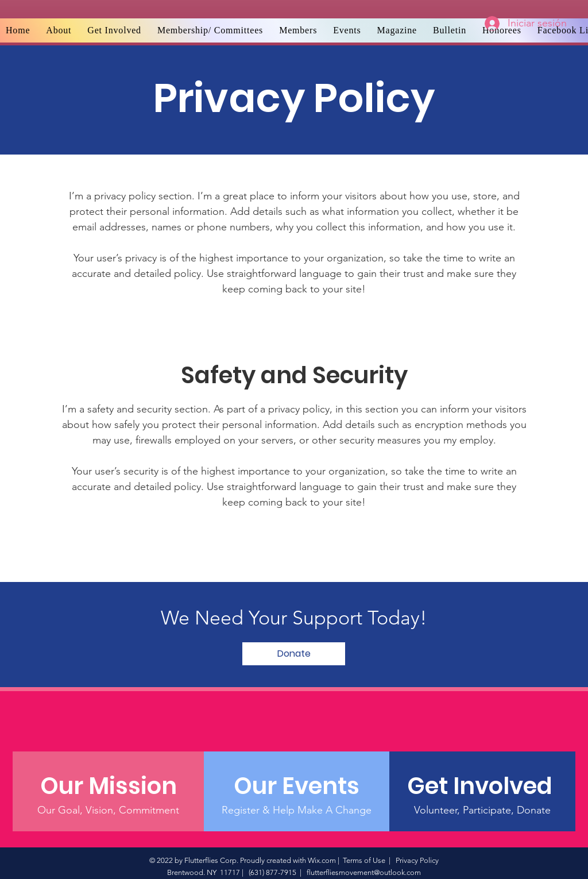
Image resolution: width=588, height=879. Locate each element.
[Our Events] (297, 786)
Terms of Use (364, 860)
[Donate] (294, 654)
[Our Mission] (108, 786)
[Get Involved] (482, 786)
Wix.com (322, 860)
